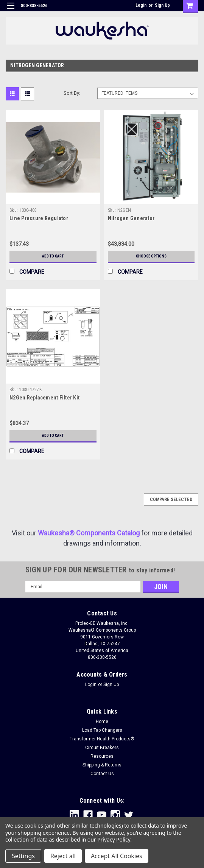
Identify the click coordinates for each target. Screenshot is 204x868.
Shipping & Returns (102, 765)
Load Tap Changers (102, 730)
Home (102, 722)
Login (141, 5)
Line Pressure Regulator (39, 218)
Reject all (63, 856)
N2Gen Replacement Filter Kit (44, 398)
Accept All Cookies (117, 856)
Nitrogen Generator (131, 218)
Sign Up (162, 5)
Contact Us (102, 774)
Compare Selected (171, 500)
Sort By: (72, 93)
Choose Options (151, 256)
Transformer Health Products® (102, 739)
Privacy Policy (114, 839)
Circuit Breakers (102, 748)
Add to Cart (53, 256)
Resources (102, 756)
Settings (23, 856)
